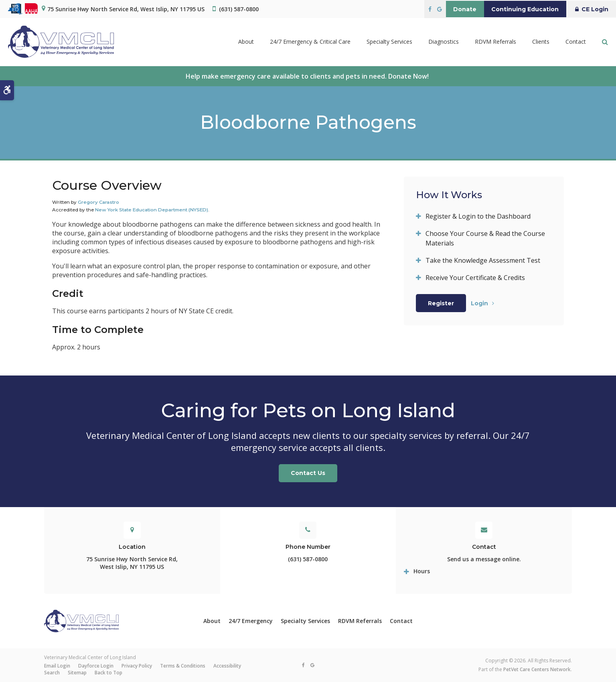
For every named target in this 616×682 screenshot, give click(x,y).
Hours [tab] (422, 571)
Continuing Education (519, 9)
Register (441, 303)
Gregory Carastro (98, 202)
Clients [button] (541, 42)
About (212, 621)
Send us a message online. (484, 559)
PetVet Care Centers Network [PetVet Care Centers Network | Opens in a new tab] (537, 669)
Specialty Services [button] (389, 42)
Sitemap (77, 673)
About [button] (246, 42)
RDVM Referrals (495, 42)
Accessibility (227, 666)
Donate (454, 9)
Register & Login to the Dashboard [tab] (478, 216)
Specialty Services (305, 621)
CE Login (589, 9)
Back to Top (108, 673)
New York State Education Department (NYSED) (152, 210)
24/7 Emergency (251, 621)
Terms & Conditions (183, 666)
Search (52, 673)
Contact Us (308, 473)
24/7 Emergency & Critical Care (310, 42)
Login (479, 303)
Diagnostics (444, 42)
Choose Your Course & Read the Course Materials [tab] (485, 238)
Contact (576, 42)
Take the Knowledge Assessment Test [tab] (483, 260)
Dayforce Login (96, 666)
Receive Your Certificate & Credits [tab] (475, 278)
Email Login (57, 666)
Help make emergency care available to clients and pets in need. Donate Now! (308, 76)
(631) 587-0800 (239, 9)
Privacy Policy (137, 666)
